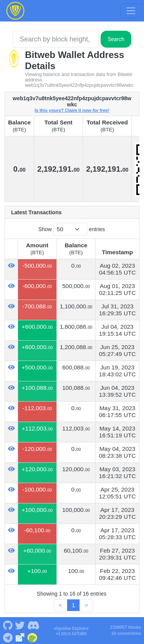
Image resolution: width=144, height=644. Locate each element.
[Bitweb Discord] (33, 625)
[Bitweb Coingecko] (32, 637)
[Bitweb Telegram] (8, 637)
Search (116, 39)
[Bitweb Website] (20, 637)
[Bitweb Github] (8, 625)
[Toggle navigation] (131, 11)
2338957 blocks (125, 627)
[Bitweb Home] (15, 11)
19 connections (126, 633)
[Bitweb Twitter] (20, 625)
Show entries (72, 229)
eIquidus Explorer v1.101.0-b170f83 (71, 631)
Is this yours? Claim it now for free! (72, 110)
